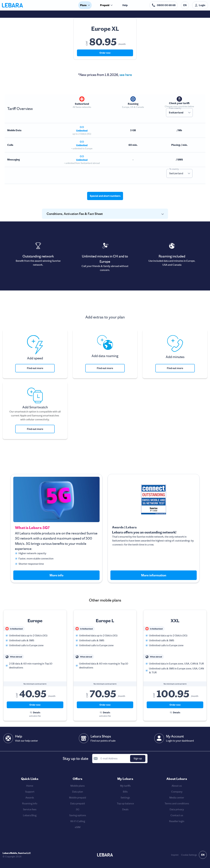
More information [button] (154, 575)
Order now (105, 53)
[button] (189, 113)
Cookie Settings (189, 855)
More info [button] (56, 575)
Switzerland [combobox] (176, 113)
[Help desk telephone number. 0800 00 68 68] (164, 5)
